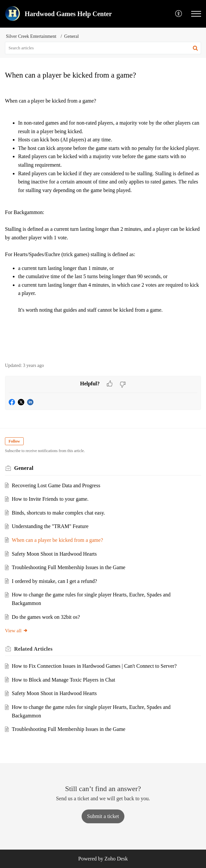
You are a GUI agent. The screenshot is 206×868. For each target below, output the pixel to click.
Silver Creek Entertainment (31, 36)
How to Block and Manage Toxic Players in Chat (64, 680)
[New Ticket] (103, 816)
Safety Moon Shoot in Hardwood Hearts (54, 554)
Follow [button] (14, 441)
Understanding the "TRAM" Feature (50, 526)
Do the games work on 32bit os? (46, 617)
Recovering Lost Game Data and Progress (56, 485)
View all (16, 631)
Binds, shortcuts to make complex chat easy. (58, 513)
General (71, 36)
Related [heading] (33, 649)
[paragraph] (103, 222)
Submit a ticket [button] (103, 816)
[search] (103, 48)
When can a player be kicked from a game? (57, 540)
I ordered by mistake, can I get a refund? (54, 581)
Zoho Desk (116, 859)
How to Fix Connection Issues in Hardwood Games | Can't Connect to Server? (94, 666)
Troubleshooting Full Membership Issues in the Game (69, 567)
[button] (179, 14)
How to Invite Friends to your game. (50, 499)
